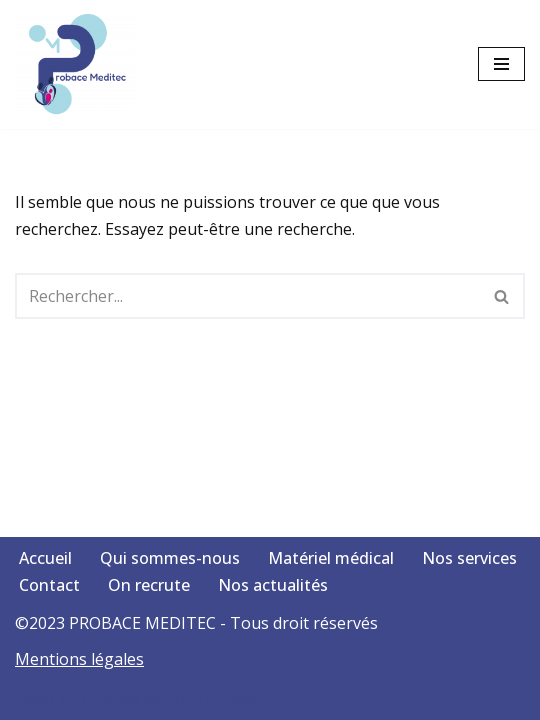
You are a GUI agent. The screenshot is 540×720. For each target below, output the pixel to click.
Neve (34, 698)
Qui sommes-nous (170, 558)
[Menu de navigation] (501, 64)
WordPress (214, 698)
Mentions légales (79, 659)
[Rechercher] (247, 296)
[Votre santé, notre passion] (80, 64)
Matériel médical (331, 558)
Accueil (45, 558)
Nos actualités (273, 585)
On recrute (149, 585)
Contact (49, 585)
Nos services (469, 558)
